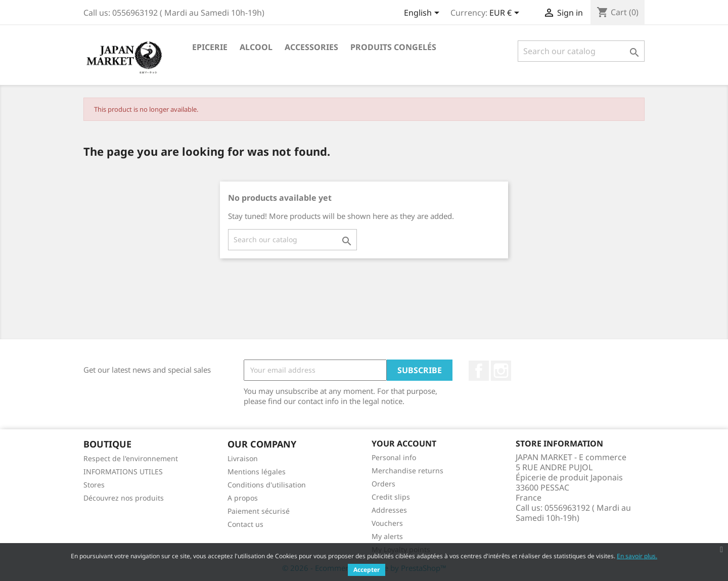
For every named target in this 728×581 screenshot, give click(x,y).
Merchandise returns (407, 471)
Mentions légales (257, 472)
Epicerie (210, 47)
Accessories (311, 47)
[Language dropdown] (423, 14)
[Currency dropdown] (506, 14)
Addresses (389, 510)
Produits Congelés (393, 47)
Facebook (479, 371)
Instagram (501, 371)
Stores (94, 485)
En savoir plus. (637, 556)
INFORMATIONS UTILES (123, 472)
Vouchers (387, 523)
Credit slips (391, 497)
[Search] (581, 51)
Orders (383, 484)
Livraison (243, 458)
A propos (243, 498)
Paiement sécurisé (259, 511)
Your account (404, 443)
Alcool (256, 47)
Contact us (245, 524)
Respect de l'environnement (131, 458)
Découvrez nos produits (124, 498)
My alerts (387, 536)
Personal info (394, 457)
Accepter (367, 570)
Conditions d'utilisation (267, 485)
